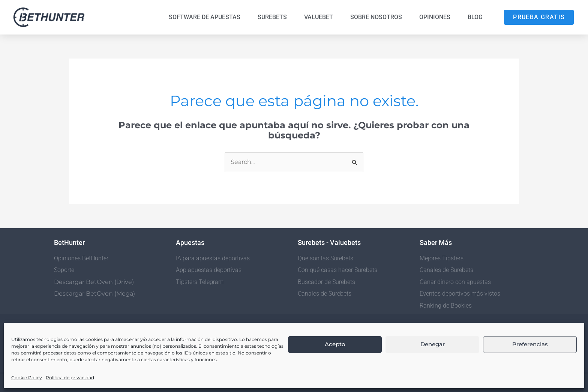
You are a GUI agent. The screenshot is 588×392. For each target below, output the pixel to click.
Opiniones (435, 17)
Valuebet (319, 17)
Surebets (272, 17)
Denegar (433, 344)
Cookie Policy (27, 378)
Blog (475, 17)
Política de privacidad (70, 378)
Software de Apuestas (205, 17)
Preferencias (530, 344)
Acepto (335, 344)
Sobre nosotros (376, 17)
